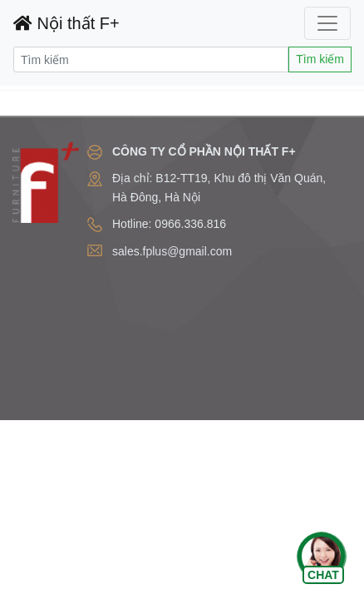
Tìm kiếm (320, 59)
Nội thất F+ (66, 23)
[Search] (151, 59)
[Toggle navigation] (327, 23)
